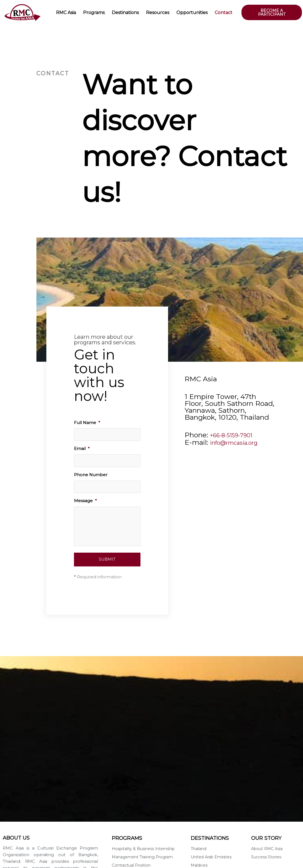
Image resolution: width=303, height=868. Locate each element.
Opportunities (192, 13)
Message (85, 501)
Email (82, 449)
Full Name (87, 423)
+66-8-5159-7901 (237, 435)
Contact (224, 13)
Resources (158, 13)
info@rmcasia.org (240, 442)
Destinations (125, 13)
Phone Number (91, 475)
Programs (94, 13)
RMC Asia (66, 13)
